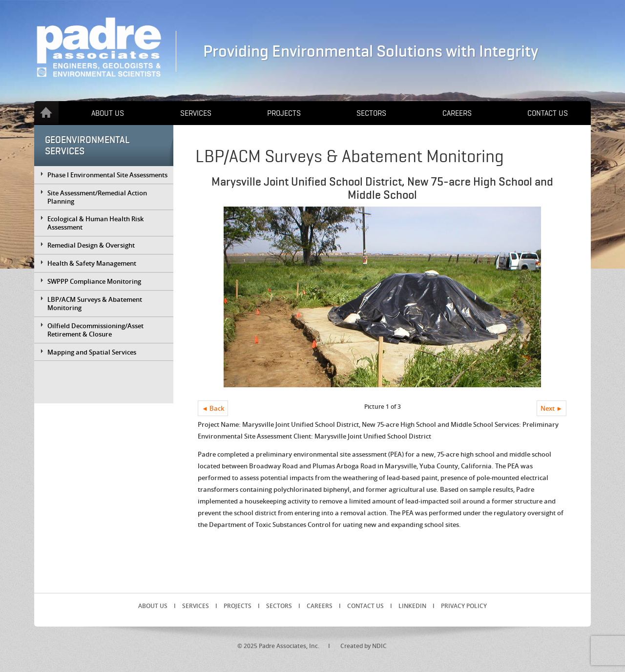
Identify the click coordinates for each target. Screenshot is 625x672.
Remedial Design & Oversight (91, 245)
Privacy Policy (464, 606)
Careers (457, 113)
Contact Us (548, 113)
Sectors (371, 113)
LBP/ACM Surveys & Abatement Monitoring (95, 304)
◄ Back (213, 408)
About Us (108, 113)
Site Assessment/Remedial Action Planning (97, 197)
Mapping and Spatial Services (92, 352)
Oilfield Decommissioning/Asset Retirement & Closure (95, 330)
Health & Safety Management (92, 263)
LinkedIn (412, 606)
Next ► (552, 408)
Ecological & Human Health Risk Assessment (95, 223)
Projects (284, 113)
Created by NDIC (364, 646)
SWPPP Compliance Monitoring (94, 281)
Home (46, 113)
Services (196, 113)
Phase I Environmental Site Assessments (107, 175)
